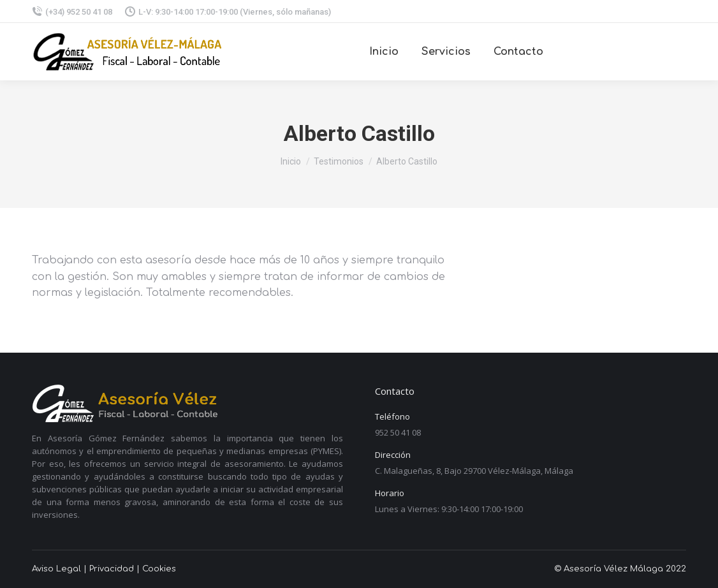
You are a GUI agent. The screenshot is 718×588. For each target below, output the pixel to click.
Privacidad (112, 569)
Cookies (159, 569)
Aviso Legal (56, 569)
